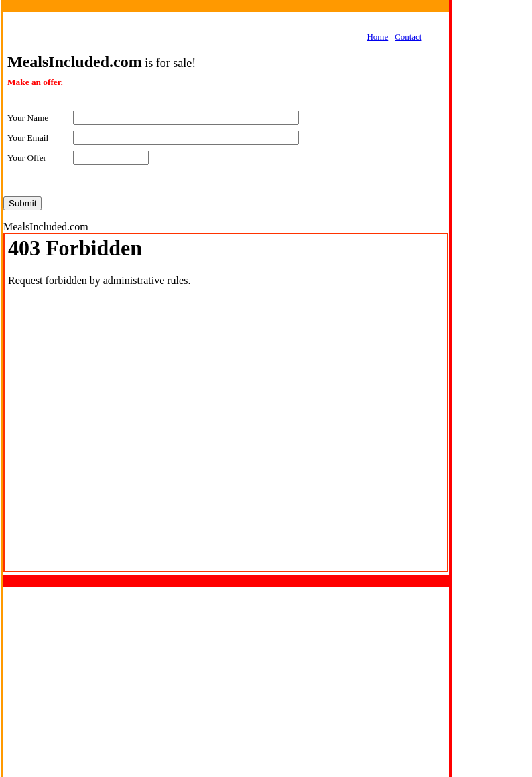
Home (377, 37)
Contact (408, 37)
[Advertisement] (492, 212)
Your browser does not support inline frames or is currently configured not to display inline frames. (226, 403)
